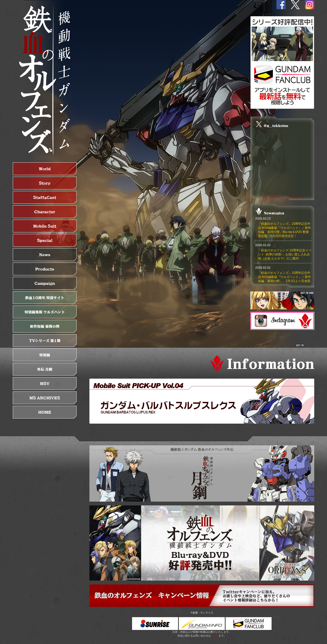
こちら (215, 636)
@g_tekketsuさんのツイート (284, 197)
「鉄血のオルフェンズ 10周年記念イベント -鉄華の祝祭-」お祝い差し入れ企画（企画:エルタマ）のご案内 (285, 254)
